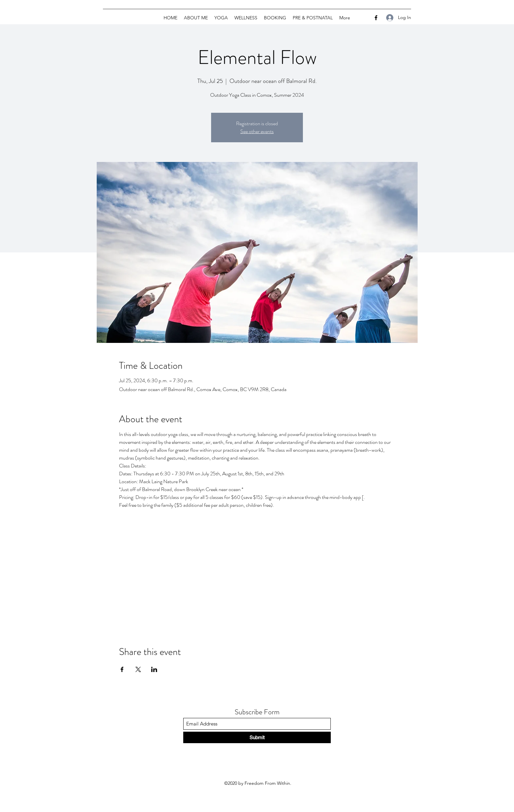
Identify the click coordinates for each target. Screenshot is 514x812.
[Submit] (257, 737)
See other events (257, 131)
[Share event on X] (138, 669)
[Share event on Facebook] (122, 669)
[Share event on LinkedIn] (154, 669)
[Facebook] (376, 18)
